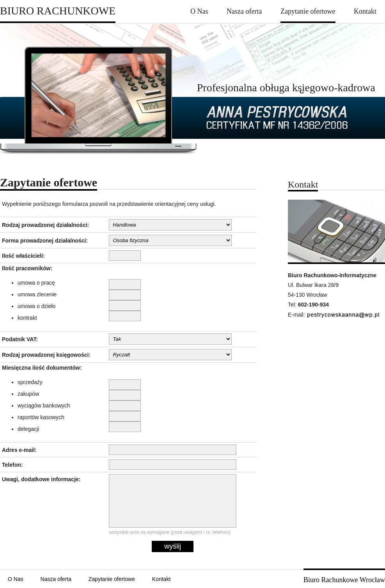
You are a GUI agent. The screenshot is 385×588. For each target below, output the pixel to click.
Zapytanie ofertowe (308, 11)
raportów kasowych (41, 417)
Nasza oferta (244, 11)
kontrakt (27, 318)
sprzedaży (30, 382)
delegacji (28, 429)
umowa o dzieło (36, 306)
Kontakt (365, 11)
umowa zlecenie (37, 294)
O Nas (199, 11)
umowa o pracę (36, 283)
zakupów (28, 394)
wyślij (173, 546)
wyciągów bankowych (44, 406)
